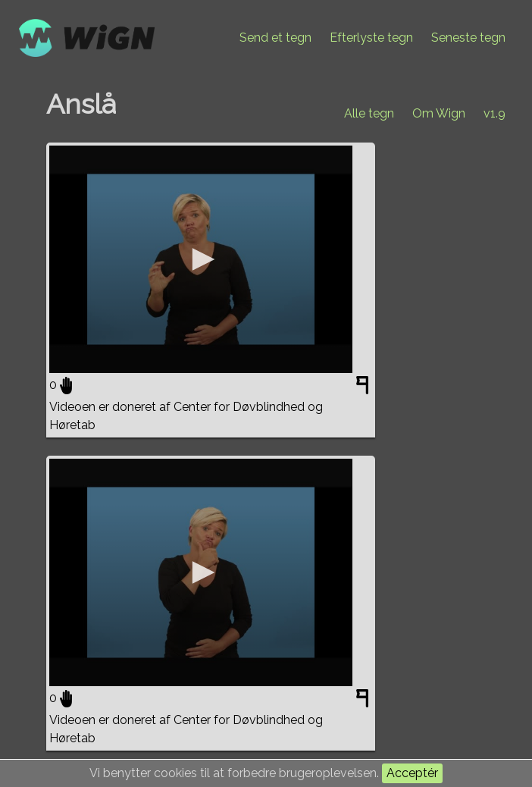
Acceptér (412, 773)
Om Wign (439, 113)
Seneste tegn (468, 38)
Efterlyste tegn (371, 38)
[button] (201, 259)
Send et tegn (275, 38)
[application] (201, 259)
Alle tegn (369, 113)
